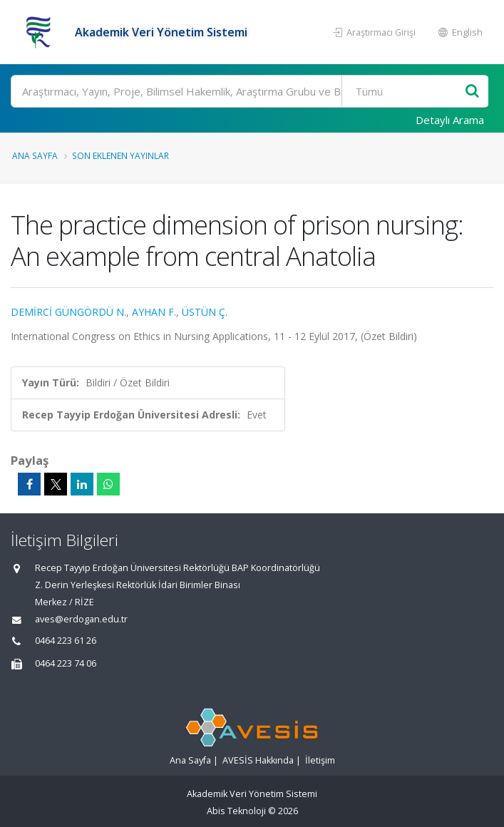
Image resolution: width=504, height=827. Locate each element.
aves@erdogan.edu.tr (81, 619)
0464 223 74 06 (66, 663)
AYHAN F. (154, 312)
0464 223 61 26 (66, 641)
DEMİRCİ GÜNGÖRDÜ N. (68, 312)
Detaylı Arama (450, 120)
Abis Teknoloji (236, 811)
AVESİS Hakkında (258, 760)
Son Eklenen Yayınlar (120, 155)
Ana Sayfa (35, 155)
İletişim (320, 760)
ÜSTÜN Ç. (205, 312)
